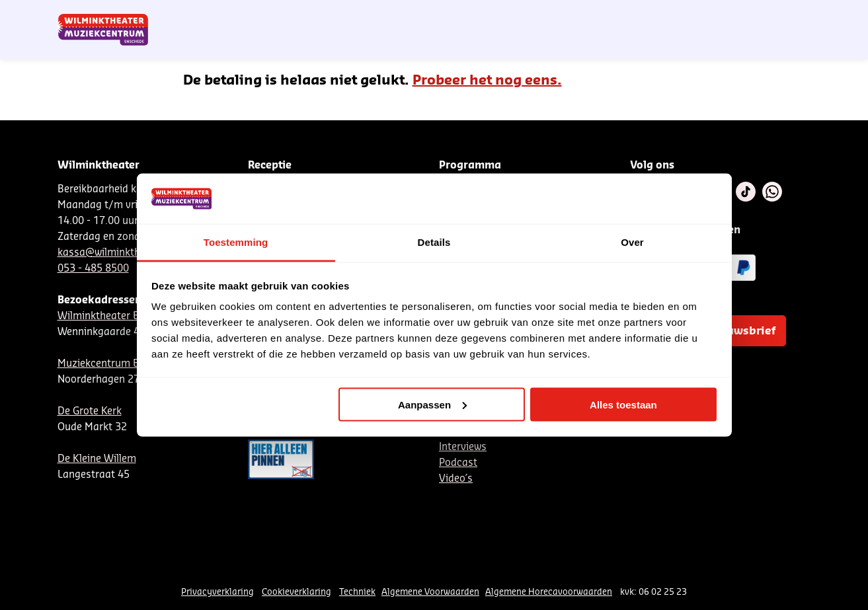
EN (625, 15)
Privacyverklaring (217, 592)
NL (581, 15)
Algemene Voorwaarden (430, 592)
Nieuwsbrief (539, 15)
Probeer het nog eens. (487, 81)
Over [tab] (632, 242)
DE (603, 15)
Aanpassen (432, 404)
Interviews (463, 447)
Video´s (456, 479)
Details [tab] (434, 242)
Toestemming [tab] (236, 242)
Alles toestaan (623, 404)
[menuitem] (784, 46)
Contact (659, 15)
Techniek (357, 592)
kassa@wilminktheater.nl (116, 253)
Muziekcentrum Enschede (118, 364)
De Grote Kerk (90, 411)
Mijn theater (748, 15)
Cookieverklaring (296, 592)
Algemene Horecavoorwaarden (549, 592)
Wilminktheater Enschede (118, 316)
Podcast (458, 463)
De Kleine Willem (97, 459)
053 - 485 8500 (93, 269)
